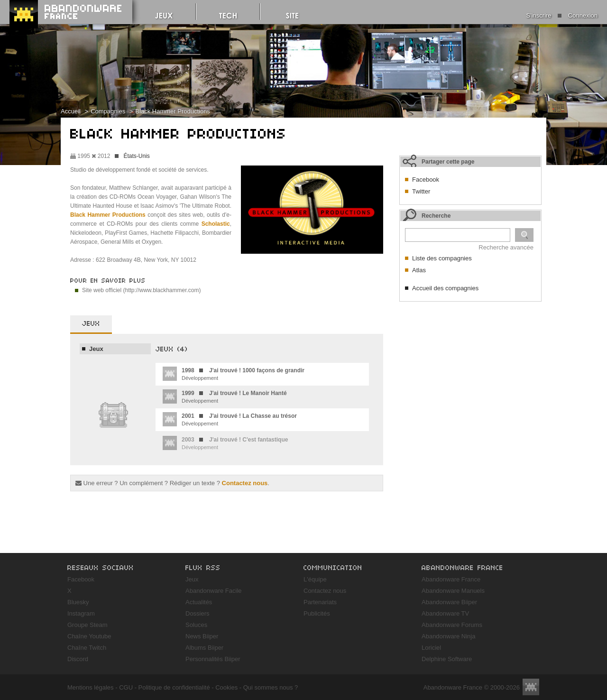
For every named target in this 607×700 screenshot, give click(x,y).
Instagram (81, 613)
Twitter (421, 191)
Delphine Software (447, 659)
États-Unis (136, 156)
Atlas (419, 270)
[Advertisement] (470, 366)
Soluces (196, 625)
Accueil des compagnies (445, 288)
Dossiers (198, 613)
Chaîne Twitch (87, 648)
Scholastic (216, 224)
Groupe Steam (87, 625)
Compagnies (108, 111)
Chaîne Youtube (89, 636)
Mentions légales (91, 687)
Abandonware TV (445, 613)
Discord (78, 659)
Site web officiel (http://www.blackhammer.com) (142, 290)
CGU (126, 687)
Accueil (71, 111)
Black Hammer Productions (173, 111)
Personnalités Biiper (213, 659)
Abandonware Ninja (448, 636)
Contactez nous (245, 483)
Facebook (426, 180)
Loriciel (431, 648)
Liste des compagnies (442, 258)
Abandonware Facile (214, 591)
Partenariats (320, 602)
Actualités (199, 602)
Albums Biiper (204, 648)
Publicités (317, 613)
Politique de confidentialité (174, 687)
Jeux (96, 349)
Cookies (226, 687)
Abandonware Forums (452, 625)
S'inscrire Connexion (562, 15)
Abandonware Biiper (449, 602)
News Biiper (202, 636)
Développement (234, 374)
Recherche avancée (506, 247)
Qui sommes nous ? (271, 687)
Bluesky (78, 602)
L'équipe (315, 579)
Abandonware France (451, 579)
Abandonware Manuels (453, 591)
